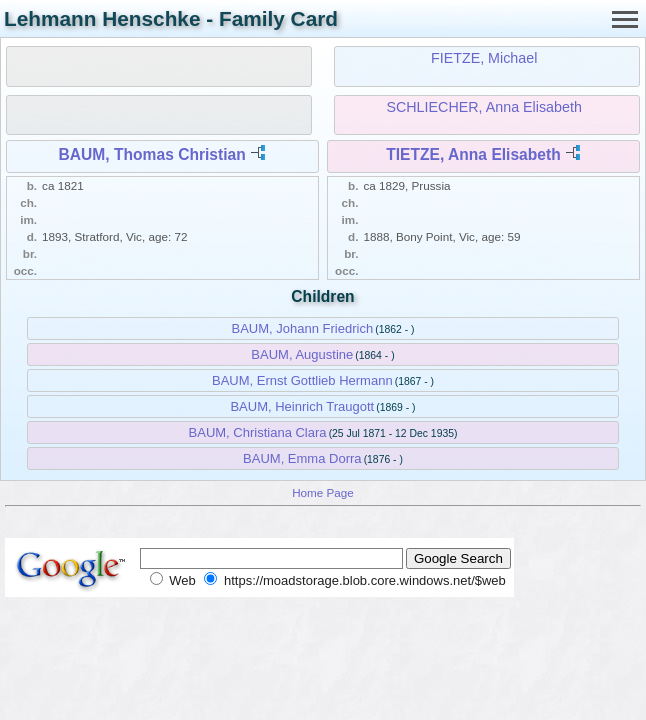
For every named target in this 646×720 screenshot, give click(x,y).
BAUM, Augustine (302, 354)
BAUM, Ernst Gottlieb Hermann (302, 380)
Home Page (323, 492)
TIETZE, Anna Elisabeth (473, 154)
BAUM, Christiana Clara (258, 432)
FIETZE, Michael (484, 58)
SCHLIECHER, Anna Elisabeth (484, 107)
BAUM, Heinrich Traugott (302, 406)
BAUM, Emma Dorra (302, 458)
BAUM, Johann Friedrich (303, 328)
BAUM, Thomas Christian (152, 154)
